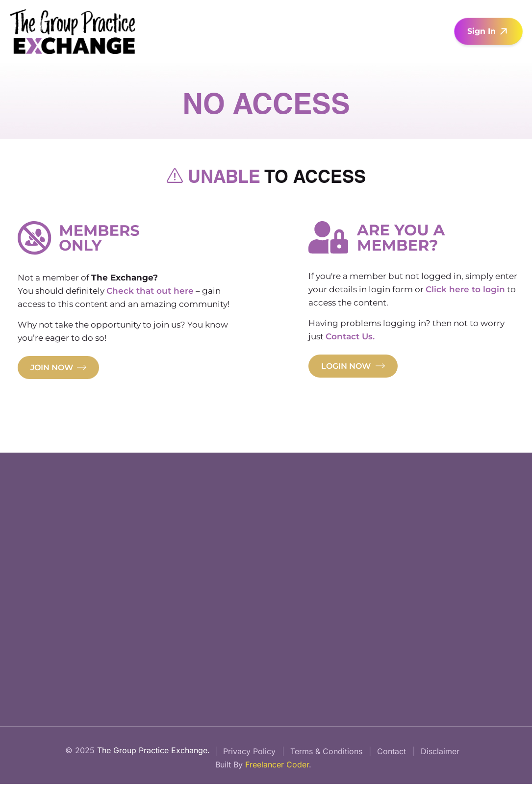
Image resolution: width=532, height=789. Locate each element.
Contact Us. (351, 337)
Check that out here (150, 292)
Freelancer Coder (277, 769)
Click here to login (466, 290)
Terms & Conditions (326, 755)
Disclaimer (440, 755)
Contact (392, 755)
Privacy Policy (249, 755)
